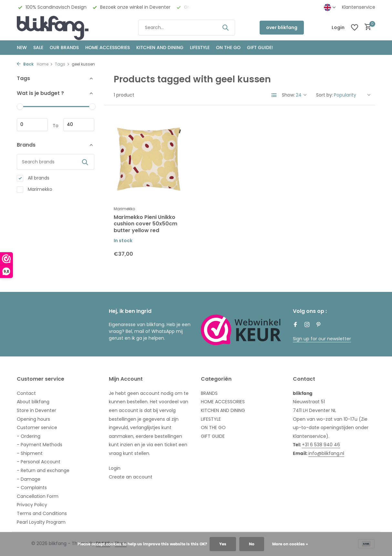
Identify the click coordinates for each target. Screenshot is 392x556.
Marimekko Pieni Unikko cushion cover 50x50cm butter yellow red (145, 224)
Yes (223, 544)
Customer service (37, 427)
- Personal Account (39, 462)
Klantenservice (359, 7)
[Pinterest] (319, 325)
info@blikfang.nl (326, 453)
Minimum (32, 125)
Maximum (79, 125)
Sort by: (325, 95)
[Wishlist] (355, 27)
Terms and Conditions (42, 513)
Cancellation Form (38, 496)
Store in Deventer (36, 410)
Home (45, 64)
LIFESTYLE (211, 419)
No (252, 544)
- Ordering (29, 436)
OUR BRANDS (64, 47)
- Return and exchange (43, 470)
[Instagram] (307, 325)
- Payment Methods (40, 445)
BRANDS (209, 393)
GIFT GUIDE (213, 436)
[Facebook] (295, 325)
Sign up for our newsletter (322, 339)
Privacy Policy (32, 505)
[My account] (338, 28)
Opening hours (33, 419)
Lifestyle (200, 47)
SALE (38, 47)
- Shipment (30, 453)
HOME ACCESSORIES (108, 47)
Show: (288, 95)
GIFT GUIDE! (260, 47)
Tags (62, 64)
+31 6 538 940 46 (321, 445)
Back (25, 64)
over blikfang (282, 27)
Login (115, 468)
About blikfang (33, 402)
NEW (22, 47)
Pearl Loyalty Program (41, 522)
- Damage (29, 479)
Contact (26, 393)
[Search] (187, 28)
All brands (33, 178)
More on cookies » (290, 544)
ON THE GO (228, 47)
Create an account (131, 477)
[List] (274, 95)
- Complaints (32, 488)
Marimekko (35, 189)
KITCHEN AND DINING (160, 47)
